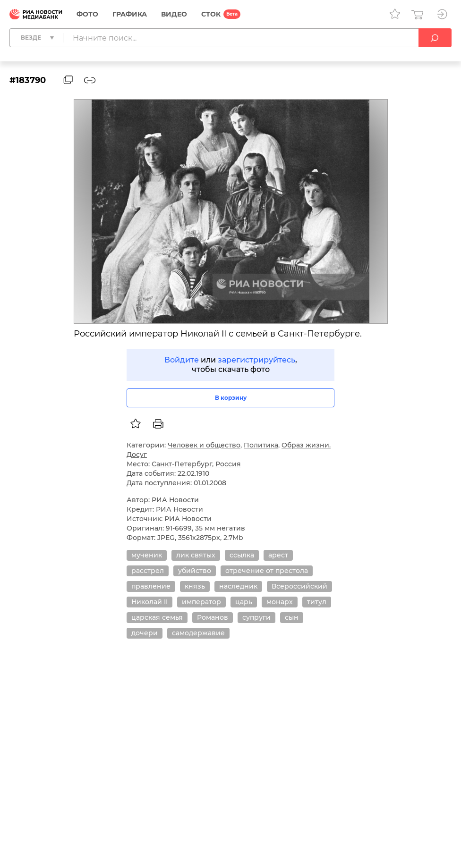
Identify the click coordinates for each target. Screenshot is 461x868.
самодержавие (198, 633)
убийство (195, 571)
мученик (147, 555)
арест (278, 555)
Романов (213, 617)
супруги (256, 617)
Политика (261, 445)
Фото (87, 14)
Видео (174, 14)
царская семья (157, 617)
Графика (130, 14)
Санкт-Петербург (182, 464)
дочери (145, 633)
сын (292, 617)
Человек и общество (204, 445)
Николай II (149, 602)
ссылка (242, 555)
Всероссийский (299, 586)
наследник (238, 586)
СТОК (211, 14)
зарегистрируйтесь (256, 360)
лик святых (196, 555)
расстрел (148, 571)
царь (244, 602)
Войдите (182, 360)
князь (195, 586)
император (201, 602)
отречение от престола (267, 571)
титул (317, 602)
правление (151, 586)
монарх (280, 602)
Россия (228, 464)
